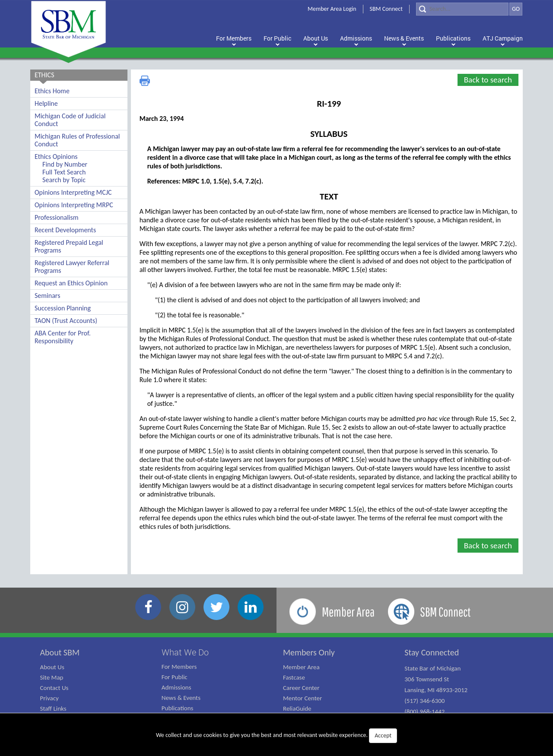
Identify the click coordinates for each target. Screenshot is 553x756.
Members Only (309, 652)
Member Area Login (332, 9)
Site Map (52, 677)
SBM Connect (386, 9)
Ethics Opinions (56, 157)
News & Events (181, 698)
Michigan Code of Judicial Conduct (70, 120)
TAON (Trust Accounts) (66, 321)
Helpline (46, 103)
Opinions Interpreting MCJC (73, 192)
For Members (179, 667)
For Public (175, 677)
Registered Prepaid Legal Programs (69, 246)
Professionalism (57, 217)
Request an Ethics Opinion (71, 283)
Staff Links (53, 709)
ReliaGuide (297, 709)
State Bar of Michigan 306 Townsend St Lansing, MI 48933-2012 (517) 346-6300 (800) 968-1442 (436, 690)
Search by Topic (64, 180)
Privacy (49, 698)
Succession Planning (63, 308)
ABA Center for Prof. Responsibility (63, 337)
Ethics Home (52, 91)
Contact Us (54, 688)
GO (516, 9)
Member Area (301, 667)
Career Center (301, 688)
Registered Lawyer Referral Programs (72, 267)
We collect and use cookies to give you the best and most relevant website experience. (276, 736)
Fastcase (294, 677)
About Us (52, 667)
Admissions (176, 687)
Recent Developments (65, 230)
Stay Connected (432, 652)
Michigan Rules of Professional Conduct (77, 140)
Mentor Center (302, 698)
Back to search (488, 80)
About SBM (60, 652)
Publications (178, 708)
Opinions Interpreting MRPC (74, 205)
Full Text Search (64, 172)
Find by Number (65, 164)
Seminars (47, 296)
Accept (383, 735)
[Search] (462, 9)
